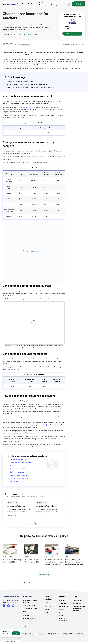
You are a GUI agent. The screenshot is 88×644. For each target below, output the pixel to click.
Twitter (8, 612)
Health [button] (30, 4)
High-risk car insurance (31, 618)
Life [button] (36, 4)
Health (47, 616)
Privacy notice (77, 607)
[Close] (30, 45)
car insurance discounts (22, 359)
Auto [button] (19, 4)
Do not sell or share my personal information (79, 615)
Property (48, 612)
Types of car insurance (30, 615)
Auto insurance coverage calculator (21, 466)
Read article (11, 516)
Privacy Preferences (30, 625)
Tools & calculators (29, 612)
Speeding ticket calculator (18, 469)
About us (62, 607)
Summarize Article (30, 34)
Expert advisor (64, 613)
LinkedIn (13, 612)
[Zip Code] (72, 29)
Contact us (63, 610)
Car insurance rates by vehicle (19, 460)
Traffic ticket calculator (17, 472)
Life (47, 619)
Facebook (4, 612)
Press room (63, 621)
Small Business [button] (42, 4)
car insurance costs (26, 107)
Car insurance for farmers (16, 506)
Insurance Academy (54, 4)
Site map (26, 621)
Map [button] (53, 304)
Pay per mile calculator (17, 481)
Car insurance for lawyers (45, 529)
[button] (68, 4)
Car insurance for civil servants (18, 529)
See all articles (44, 581)
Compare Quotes (79, 4)
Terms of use (77, 610)
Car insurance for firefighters (46, 506)
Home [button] (24, 4)
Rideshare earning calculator (19, 478)
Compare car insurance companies (21, 463)
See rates (16, 634)
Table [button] (61, 304)
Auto (47, 609)
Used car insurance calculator (19, 475)
